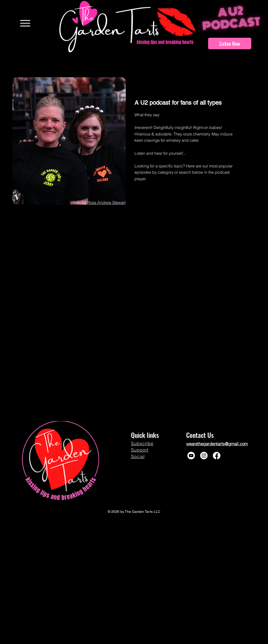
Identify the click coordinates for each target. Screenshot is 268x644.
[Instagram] (204, 456)
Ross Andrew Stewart (106, 202)
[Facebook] (217, 456)
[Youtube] (191, 456)
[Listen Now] (230, 43)
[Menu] (25, 23)
